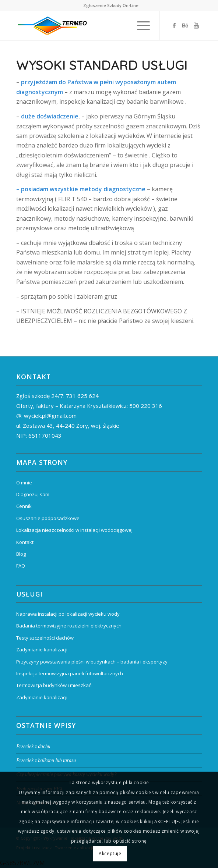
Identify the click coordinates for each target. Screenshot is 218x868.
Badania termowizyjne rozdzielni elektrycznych (69, 626)
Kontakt (25, 542)
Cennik (24, 506)
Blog (21, 554)
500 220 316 (146, 406)
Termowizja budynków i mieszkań (54, 685)
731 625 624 (82, 396)
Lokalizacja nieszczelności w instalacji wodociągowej (74, 530)
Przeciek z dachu (33, 746)
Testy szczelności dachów (45, 638)
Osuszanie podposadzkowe (48, 518)
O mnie (24, 483)
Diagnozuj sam (33, 494)
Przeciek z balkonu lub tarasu (46, 760)
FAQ (21, 566)
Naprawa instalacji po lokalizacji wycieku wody (68, 614)
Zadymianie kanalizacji (42, 650)
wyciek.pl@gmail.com (50, 416)
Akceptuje (110, 853)
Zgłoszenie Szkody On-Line (111, 5)
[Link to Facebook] (174, 25)
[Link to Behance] (185, 25)
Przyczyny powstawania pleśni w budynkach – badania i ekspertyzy (92, 662)
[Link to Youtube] (196, 25)
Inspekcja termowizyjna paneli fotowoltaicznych (70, 673)
